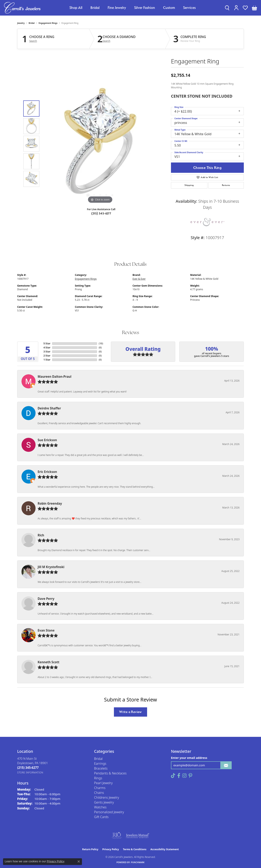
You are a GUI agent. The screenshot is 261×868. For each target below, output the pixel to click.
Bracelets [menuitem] (101, 768)
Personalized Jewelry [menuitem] (109, 812)
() (101, 343)
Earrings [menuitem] (100, 764)
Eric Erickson (47, 472)
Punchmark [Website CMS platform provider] (138, 862)
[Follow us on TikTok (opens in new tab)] (173, 776)
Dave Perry (46, 599)
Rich (41, 535)
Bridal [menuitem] (98, 759)
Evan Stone (46, 630)
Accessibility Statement (164, 849)
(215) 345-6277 (101, 213)
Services (189, 8)
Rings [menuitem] (98, 778)
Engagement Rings (48, 23)
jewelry (21, 23)
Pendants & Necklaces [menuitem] (110, 773)
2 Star (47, 356)
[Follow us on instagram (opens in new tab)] (184, 776)
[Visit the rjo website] (117, 835)
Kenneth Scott (48, 662)
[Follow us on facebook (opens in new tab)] (179, 776)
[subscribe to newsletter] (226, 765)
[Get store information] (30, 773)
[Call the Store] (28, 768)
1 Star (47, 360)
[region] (100, 144)
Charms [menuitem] (100, 788)
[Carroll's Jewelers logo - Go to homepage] (22, 8)
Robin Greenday (50, 503)
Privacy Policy (111, 849)
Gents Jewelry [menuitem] (104, 802)
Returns (226, 185)
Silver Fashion (145, 8)
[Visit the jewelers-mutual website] (137, 835)
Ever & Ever (139, 279)
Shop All (76, 8)
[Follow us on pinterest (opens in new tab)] (190, 776)
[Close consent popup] (79, 862)
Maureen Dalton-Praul (55, 377)
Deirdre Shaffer (49, 408)
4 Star (47, 348)
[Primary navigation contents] (133, 8)
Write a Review (130, 712)
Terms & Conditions (135, 849)
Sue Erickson (47, 440)
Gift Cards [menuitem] (101, 817)
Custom (169, 8)
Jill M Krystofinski (51, 567)
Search (33, 41)
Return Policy (90, 849)
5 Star (47, 343)
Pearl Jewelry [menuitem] (103, 783)
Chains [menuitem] (99, 793)
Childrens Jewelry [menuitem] (107, 797)
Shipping (189, 185)
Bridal (95, 8)
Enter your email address (189, 758)
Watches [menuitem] (100, 807)
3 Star (47, 352)
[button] (227, 8)
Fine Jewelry (117, 8)
